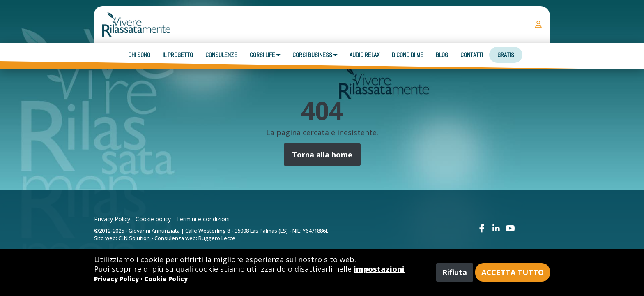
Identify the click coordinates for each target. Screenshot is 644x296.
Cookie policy (153, 219)
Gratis (506, 55)
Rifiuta (455, 272)
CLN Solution (134, 238)
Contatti (472, 55)
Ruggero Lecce (217, 238)
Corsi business (315, 55)
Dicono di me (408, 55)
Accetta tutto (513, 272)
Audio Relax (365, 55)
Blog (442, 55)
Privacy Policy (112, 219)
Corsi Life (265, 55)
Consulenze (221, 55)
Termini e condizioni (203, 219)
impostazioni (379, 269)
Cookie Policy (166, 279)
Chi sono (139, 55)
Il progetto (178, 55)
